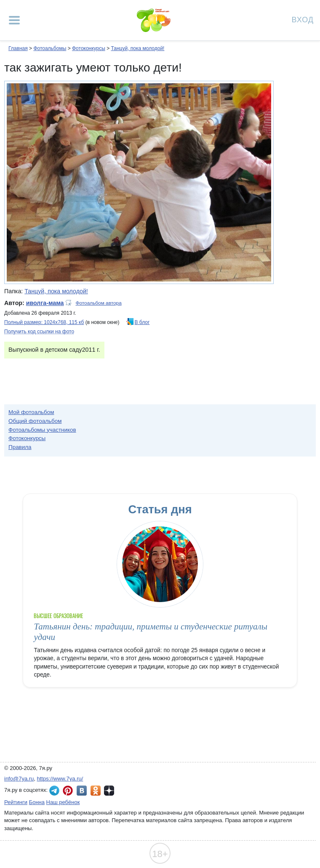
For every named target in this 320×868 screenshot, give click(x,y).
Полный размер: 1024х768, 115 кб (44, 322)
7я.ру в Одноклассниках (96, 791)
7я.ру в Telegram (54, 791)
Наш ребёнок (63, 802)
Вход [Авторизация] (303, 19)
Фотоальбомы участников (42, 430)
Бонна (37, 802)
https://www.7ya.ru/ (60, 779)
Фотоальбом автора (99, 303)
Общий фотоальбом (35, 421)
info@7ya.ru (19, 779)
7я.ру (109, 791)
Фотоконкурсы (89, 48)
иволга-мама (45, 303)
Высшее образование (58, 616)
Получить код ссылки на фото (39, 332)
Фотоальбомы (50, 48)
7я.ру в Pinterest (68, 791)
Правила (20, 447)
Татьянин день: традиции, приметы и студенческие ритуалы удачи (151, 632)
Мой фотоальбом (31, 412)
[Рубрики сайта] (14, 20)
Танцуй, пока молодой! (137, 48)
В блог (142, 322)
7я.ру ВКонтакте (82, 791)
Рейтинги (16, 802)
